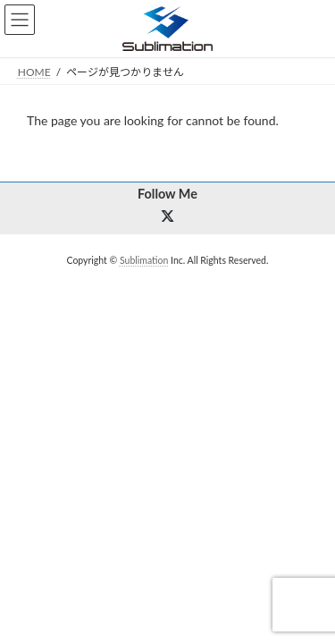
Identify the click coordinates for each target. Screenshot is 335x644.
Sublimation (144, 260)
